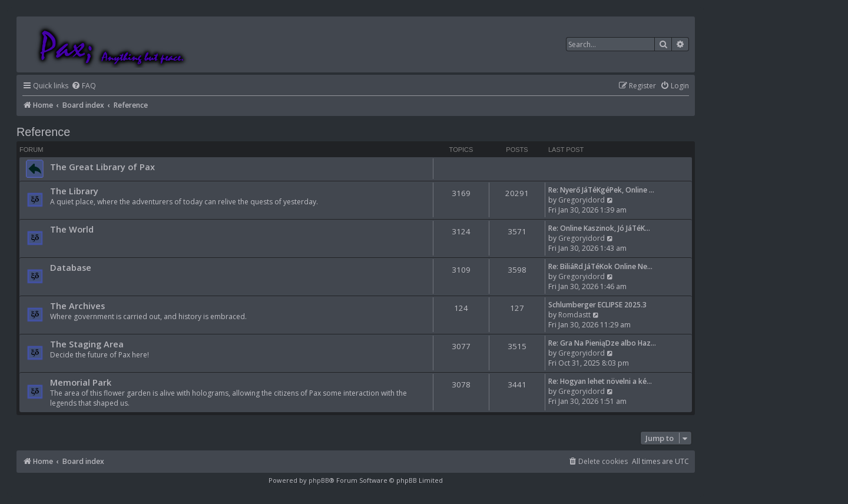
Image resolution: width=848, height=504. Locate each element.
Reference (43, 132)
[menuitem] (84, 86)
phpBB (319, 480)
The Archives (77, 306)
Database (71, 267)
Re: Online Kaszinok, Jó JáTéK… (599, 228)
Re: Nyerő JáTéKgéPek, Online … (601, 190)
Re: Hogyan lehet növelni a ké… (600, 381)
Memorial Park (81, 382)
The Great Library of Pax (102, 167)
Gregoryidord (582, 200)
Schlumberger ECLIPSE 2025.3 (597, 305)
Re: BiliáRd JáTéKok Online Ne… (600, 266)
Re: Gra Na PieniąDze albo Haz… (602, 343)
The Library (74, 191)
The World (72, 229)
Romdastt (574, 315)
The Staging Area (87, 344)
